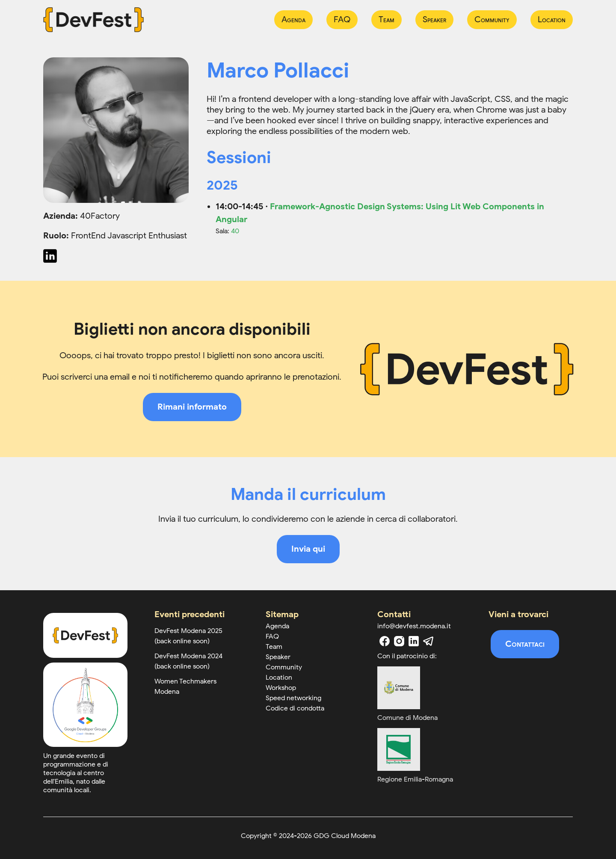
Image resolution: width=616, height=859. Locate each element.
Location (552, 19)
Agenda (293, 19)
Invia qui (308, 549)
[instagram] (399, 641)
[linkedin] (414, 641)
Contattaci (525, 644)
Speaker (434, 19)
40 (235, 231)
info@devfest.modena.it (414, 626)
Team (386, 19)
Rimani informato (192, 407)
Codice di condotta (295, 708)
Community (492, 19)
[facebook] (385, 641)
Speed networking (293, 698)
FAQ (342, 19)
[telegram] (428, 641)
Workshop (281, 688)
